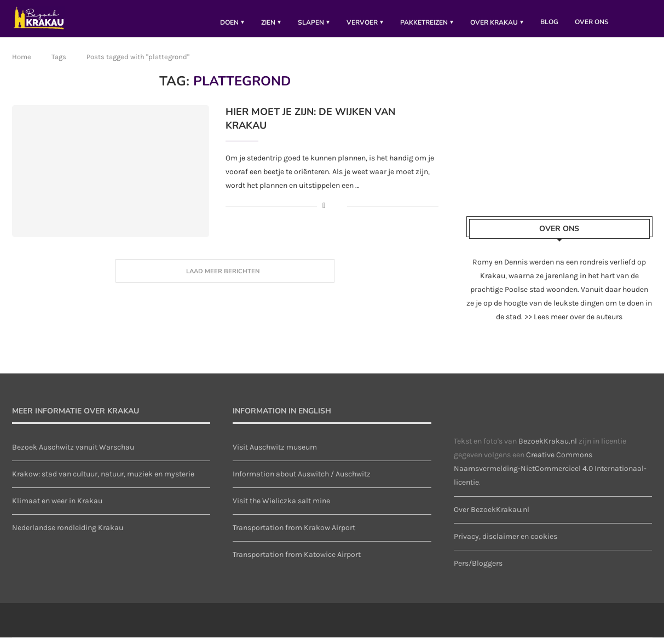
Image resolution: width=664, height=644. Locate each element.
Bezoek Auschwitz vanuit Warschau (73, 454)
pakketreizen (424, 22)
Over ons (592, 22)
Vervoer (362, 22)
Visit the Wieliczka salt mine (281, 507)
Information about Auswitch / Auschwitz (302, 481)
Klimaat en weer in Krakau (57, 507)
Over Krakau (494, 22)
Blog (549, 22)
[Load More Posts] (225, 278)
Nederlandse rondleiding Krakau (68, 534)
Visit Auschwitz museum (275, 454)
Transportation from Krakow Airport (294, 534)
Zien (268, 22)
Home (22, 63)
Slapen (311, 22)
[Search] (647, 22)
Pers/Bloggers (478, 570)
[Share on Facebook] (324, 213)
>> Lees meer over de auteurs (573, 323)
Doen (229, 22)
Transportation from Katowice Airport (297, 562)
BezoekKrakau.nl (548, 448)
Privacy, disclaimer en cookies (506, 543)
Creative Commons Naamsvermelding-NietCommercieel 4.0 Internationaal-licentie (550, 475)
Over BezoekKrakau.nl (492, 516)
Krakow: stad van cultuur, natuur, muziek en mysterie (103, 481)
